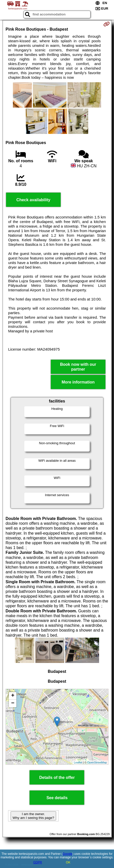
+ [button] (13, 696)
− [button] (13, 703)
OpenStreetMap (97, 762)
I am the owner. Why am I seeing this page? (33, 816)
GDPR (38, 862)
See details (57, 798)
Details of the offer (57, 778)
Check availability (33, 200)
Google (67, 854)
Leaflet (78, 762)
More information (78, 382)
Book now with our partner (78, 367)
